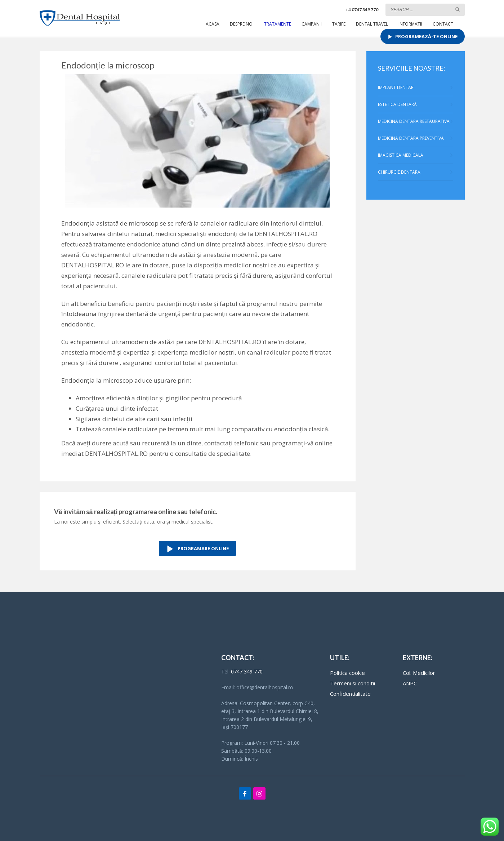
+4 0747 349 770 (362, 10)
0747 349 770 (247, 671)
